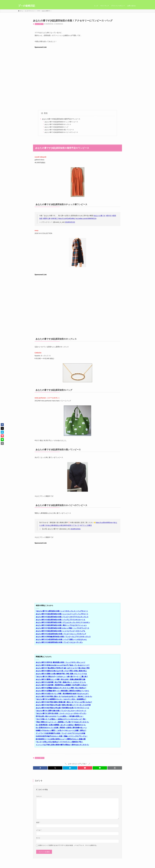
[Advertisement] (77, 62)
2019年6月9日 (76, 529)
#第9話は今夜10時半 (60, 525)
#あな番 (50, 525)
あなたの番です (39, 24)
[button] (40, 768)
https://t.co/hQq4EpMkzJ (67, 218)
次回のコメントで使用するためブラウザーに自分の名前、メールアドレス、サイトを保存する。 (68, 845)
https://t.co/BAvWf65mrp (104, 523)
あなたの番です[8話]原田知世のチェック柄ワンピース (61, 122)
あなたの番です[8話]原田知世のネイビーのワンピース (61, 132)
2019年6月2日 (70, 222)
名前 (38, 822)
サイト (38, 838)
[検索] (136, 1)
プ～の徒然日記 (27, 6)
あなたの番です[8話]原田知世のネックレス (58, 124)
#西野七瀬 (47, 218)
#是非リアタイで (73, 525)
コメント (39, 796)
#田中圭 (109, 216)
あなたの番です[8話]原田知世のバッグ (56, 127)
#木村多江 (54, 218)
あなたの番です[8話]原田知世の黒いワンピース (59, 130)
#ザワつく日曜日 (86, 525)
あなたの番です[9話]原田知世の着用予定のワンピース (61, 119)
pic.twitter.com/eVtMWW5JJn (86, 218)
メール (39, 830)
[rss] (133, 1)
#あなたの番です (99, 216)
